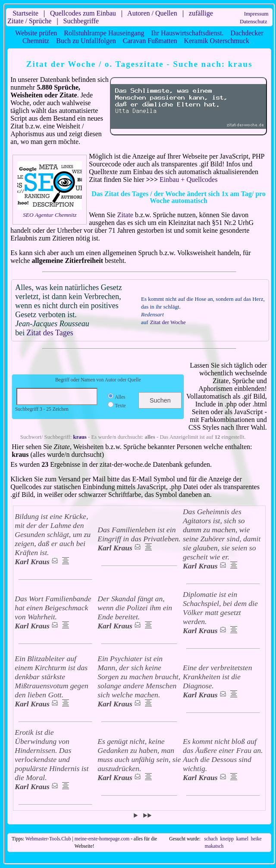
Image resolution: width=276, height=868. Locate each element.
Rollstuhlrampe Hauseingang (104, 33)
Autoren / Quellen (152, 13)
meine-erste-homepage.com (102, 839)
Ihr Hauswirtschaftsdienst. (187, 33)
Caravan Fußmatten (150, 41)
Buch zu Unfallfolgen (86, 41)
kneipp (227, 839)
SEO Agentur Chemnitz (50, 215)
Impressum (256, 14)
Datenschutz (253, 22)
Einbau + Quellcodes (188, 180)
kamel (242, 839)
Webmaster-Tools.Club (48, 839)
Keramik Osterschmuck (217, 41)
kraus (80, 437)
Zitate (125, 215)
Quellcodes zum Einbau (83, 13)
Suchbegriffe (81, 21)
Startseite (25, 13)
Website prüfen (36, 33)
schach (211, 839)
